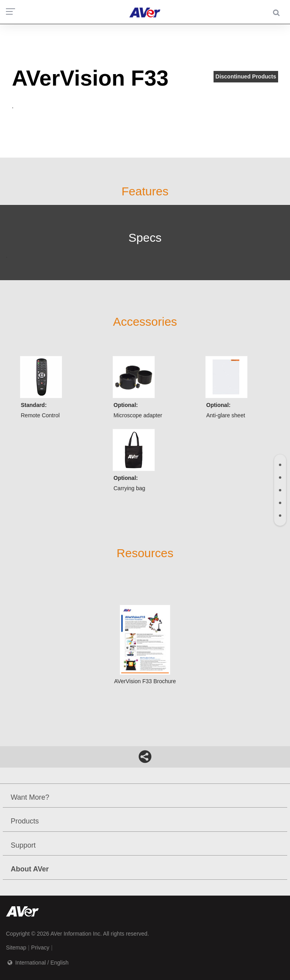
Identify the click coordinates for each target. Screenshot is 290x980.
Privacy (40, 948)
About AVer (30, 869)
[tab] (280, 465)
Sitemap (16, 948)
